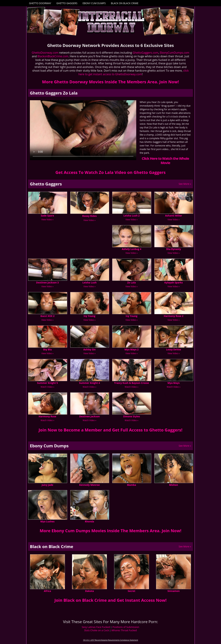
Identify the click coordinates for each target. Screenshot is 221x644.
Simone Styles (131, 416)
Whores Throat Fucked (124, 630)
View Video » (47, 220)
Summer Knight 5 (47, 383)
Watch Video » (47, 387)
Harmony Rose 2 (174, 316)
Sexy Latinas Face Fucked (96, 627)
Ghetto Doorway (40, 3)
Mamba (131, 485)
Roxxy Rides (90, 216)
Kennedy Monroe (90, 485)
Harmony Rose (47, 416)
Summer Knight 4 (89, 383)
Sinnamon (174, 591)
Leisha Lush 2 (132, 216)
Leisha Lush (89, 282)
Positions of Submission (126, 627)
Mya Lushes (47, 521)
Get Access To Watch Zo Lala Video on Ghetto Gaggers (110, 172)
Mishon (174, 485)
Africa (47, 591)
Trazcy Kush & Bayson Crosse (131, 383)
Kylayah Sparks (174, 282)
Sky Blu (47, 349)
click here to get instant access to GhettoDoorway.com (134, 72)
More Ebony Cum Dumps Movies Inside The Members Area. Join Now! (111, 531)
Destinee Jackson (90, 416)
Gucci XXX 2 (47, 316)
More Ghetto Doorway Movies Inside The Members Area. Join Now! (111, 82)
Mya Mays (174, 383)
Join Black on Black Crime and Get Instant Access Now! (110, 600)
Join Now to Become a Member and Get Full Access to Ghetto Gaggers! (111, 430)
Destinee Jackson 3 (47, 282)
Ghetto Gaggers (67, 3)
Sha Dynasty (174, 249)
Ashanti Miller (174, 216)
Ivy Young (89, 316)
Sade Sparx (47, 216)
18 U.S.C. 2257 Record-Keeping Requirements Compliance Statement (110, 640)
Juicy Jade (47, 485)
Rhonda (89, 521)
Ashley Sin (90, 349)
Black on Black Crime (125, 3)
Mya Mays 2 (131, 349)
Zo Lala (132, 282)
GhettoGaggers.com (145, 53)
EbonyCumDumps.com (174, 53)
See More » (185, 184)
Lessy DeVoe (174, 349)
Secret (132, 591)
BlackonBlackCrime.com (53, 56)
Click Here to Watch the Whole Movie (165, 161)
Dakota (90, 591)
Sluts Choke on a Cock (97, 630)
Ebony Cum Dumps (94, 3)
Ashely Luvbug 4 (131, 249)
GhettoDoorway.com (45, 53)
